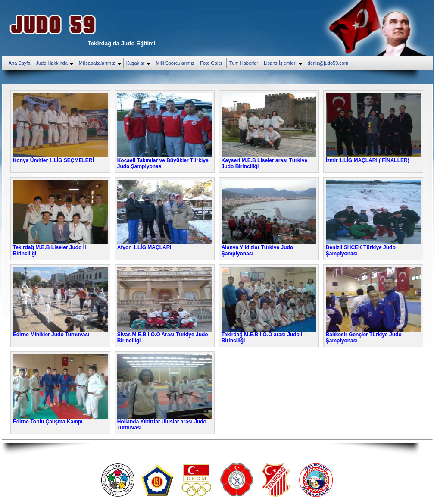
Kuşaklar (140, 63)
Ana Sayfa (20, 63)
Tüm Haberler (244, 63)
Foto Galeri (212, 63)
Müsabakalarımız (101, 63)
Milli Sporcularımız (175, 63)
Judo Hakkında (56, 63)
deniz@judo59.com (328, 63)
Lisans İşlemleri (284, 63)
